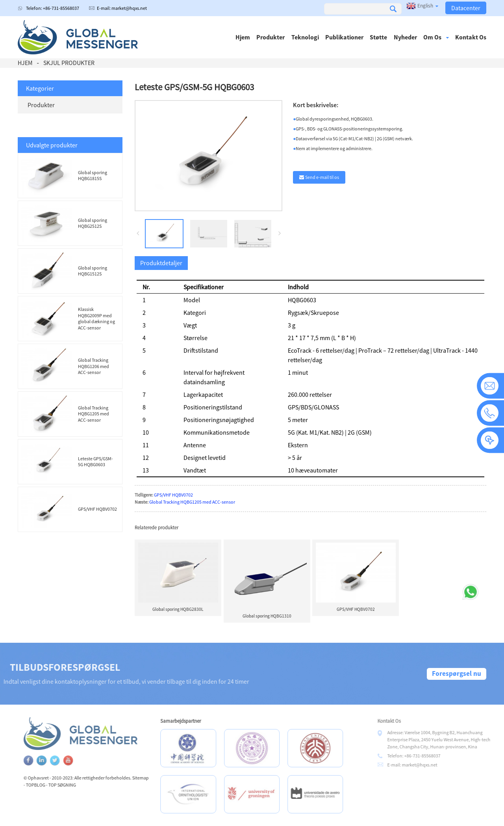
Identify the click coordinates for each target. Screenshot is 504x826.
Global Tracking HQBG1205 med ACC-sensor (94, 414)
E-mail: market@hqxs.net (122, 8)
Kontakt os (471, 37)
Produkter (271, 37)
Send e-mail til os (322, 177)
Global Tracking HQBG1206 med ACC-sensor (94, 366)
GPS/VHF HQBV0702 (97, 509)
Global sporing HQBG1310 (267, 616)
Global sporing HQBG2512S (93, 223)
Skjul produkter (69, 63)
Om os (436, 37)
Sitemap (157, 778)
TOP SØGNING (78, 785)
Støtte (378, 37)
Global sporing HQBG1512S (93, 271)
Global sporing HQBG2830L (178, 609)
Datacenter (466, 8)
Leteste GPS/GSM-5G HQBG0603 (95, 462)
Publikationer (344, 37)
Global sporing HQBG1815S (93, 176)
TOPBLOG (52, 785)
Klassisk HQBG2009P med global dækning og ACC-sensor (96, 318)
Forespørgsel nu (457, 673)
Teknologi (305, 37)
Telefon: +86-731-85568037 (53, 8)
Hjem (243, 37)
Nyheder (405, 37)
